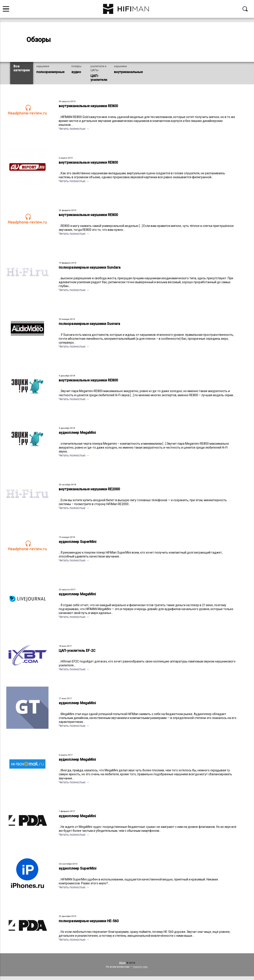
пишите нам (140, 967)
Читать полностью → (74, 129)
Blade (122, 963)
